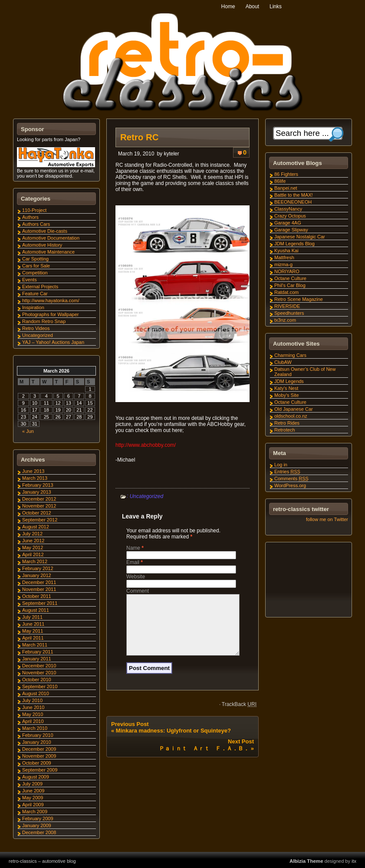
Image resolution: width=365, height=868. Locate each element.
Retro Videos (36, 328)
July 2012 (32, 534)
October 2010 (37, 680)
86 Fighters (286, 174)
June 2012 (33, 541)
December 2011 (39, 582)
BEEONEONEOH (293, 202)
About (252, 7)
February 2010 (38, 735)
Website (136, 577)
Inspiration (33, 307)
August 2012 (36, 527)
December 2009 (39, 749)
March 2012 (35, 561)
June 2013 (33, 471)
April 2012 (33, 554)
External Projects (40, 287)
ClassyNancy (288, 209)
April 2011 (33, 638)
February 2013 (38, 485)
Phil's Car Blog (290, 285)
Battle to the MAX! (294, 195)
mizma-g (283, 264)
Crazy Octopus (290, 216)
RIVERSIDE (287, 306)
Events (30, 280)
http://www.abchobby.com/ (146, 445)
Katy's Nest (286, 388)
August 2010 (36, 693)
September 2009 (40, 770)
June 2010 (33, 707)
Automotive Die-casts (45, 231)
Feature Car (35, 294)
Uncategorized (146, 496)
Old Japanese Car (294, 409)
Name (135, 548)
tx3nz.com (285, 320)
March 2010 (35, 728)
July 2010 (32, 700)
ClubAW (283, 362)
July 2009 (32, 784)
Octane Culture (290, 278)
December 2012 (39, 499)
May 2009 (33, 798)
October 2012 (37, 513)
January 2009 (37, 825)
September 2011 (40, 603)
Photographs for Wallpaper (50, 314)
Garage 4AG (288, 223)
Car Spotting (35, 259)
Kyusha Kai (286, 251)
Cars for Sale (36, 266)
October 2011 (37, 596)
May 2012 (33, 548)
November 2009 (39, 756)
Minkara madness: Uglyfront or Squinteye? (173, 741)
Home (228, 7)
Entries (287, 472)
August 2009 (36, 777)
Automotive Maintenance (48, 252)
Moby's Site (287, 395)
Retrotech (285, 430)
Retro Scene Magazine (299, 299)
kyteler (171, 154)
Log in (281, 465)
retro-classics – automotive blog (42, 861)
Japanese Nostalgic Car (300, 237)
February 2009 (38, 818)
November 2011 (39, 589)
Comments (291, 479)
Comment (138, 591)
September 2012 (40, 520)
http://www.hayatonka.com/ (51, 300)
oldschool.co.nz (291, 416)
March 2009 (35, 812)
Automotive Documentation (51, 238)
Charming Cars (290, 355)
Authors (30, 217)
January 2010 (37, 742)
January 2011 (37, 659)
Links (276, 7)
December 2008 (39, 832)
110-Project (34, 210)
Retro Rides (287, 423)
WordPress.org (290, 485)
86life (280, 181)
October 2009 (37, 763)
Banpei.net (286, 188)
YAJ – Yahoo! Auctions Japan (53, 342)
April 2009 (33, 805)
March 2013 (35, 478)
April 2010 (33, 721)
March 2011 (35, 645)
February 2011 (38, 652)
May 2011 (33, 631)
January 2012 (37, 575)
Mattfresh (284, 257)
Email (135, 562)
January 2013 (37, 492)
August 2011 (36, 610)
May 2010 (33, 714)
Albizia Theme (306, 861)
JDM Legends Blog (294, 244)
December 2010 (39, 666)
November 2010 (39, 673)
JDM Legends (289, 381)
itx (354, 861)
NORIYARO (287, 271)
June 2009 (33, 791)
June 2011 (33, 624)
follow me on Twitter (327, 519)
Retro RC (139, 137)
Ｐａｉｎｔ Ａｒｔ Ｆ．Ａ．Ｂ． (204, 759)
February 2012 (38, 568)
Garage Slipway (291, 230)
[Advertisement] (308, 581)
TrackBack (239, 715)
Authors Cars (36, 224)
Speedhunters (289, 313)
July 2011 (32, 617)
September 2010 (40, 686)
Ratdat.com (286, 292)
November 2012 (39, 506)
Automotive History (42, 245)
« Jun (28, 431)
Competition (35, 273)
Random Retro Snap (44, 321)
